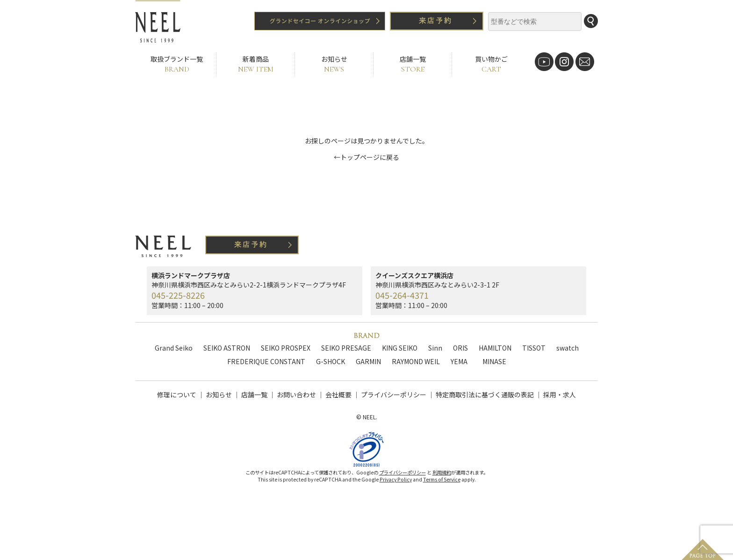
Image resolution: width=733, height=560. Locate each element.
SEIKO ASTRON (227, 348)
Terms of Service (442, 484)
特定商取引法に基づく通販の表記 (485, 395)
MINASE (494, 361)
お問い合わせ (296, 395)
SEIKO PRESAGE (346, 348)
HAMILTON (495, 348)
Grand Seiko (174, 348)
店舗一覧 (413, 64)
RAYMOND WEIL (416, 361)
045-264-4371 (402, 295)
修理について (177, 395)
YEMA (459, 361)
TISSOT (534, 348)
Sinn (435, 348)
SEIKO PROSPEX (286, 348)
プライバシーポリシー (394, 395)
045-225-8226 (178, 295)
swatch (568, 348)
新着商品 (255, 64)
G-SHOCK (331, 361)
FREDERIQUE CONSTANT (266, 361)
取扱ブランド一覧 (177, 64)
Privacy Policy (396, 484)
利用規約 (442, 477)
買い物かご (491, 64)
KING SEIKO (400, 348)
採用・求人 (560, 395)
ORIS (460, 348)
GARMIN (368, 361)
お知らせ (334, 64)
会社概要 (338, 395)
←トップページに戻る (366, 157)
